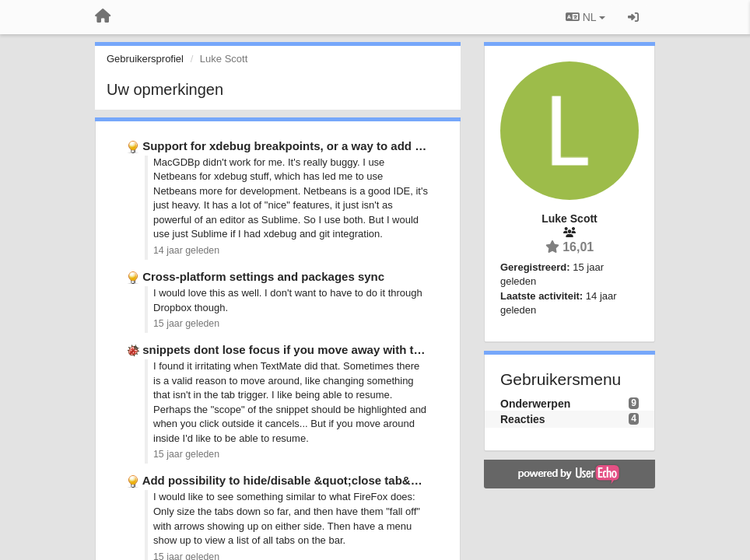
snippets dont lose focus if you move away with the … (292, 350)
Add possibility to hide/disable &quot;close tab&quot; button (311, 480)
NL (585, 17)
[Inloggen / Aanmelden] (633, 17)
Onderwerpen (535, 404)
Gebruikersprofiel (145, 59)
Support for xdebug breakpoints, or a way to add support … (308, 146)
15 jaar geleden (186, 324)
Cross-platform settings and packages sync (263, 276)
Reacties (523, 419)
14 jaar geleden (186, 250)
